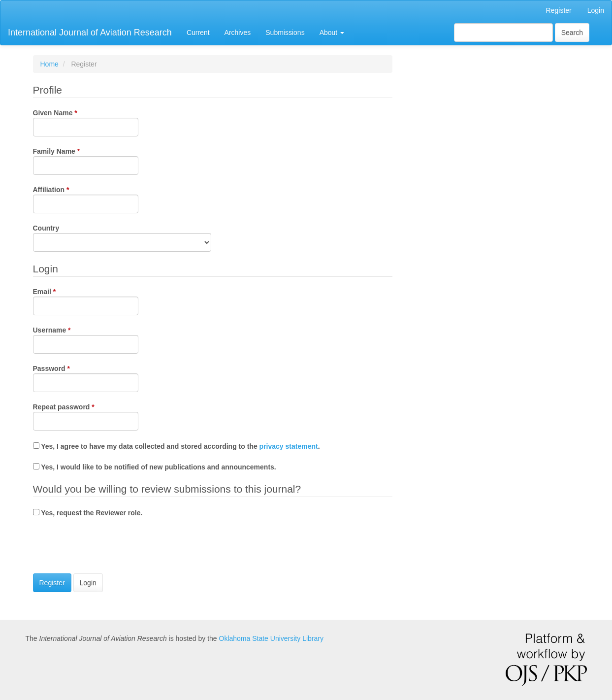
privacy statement (289, 446)
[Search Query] (503, 33)
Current (198, 33)
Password (86, 378)
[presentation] (108, 547)
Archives (238, 33)
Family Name (86, 161)
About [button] (332, 33)
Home (49, 64)
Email (86, 301)
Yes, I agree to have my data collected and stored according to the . (177, 446)
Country (122, 237)
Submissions (285, 33)
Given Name (86, 122)
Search (572, 33)
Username (86, 339)
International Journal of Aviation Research (90, 33)
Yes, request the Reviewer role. (88, 513)
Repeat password (86, 416)
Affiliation (86, 199)
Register (559, 10)
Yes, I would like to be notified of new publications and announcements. (155, 467)
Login (596, 10)
